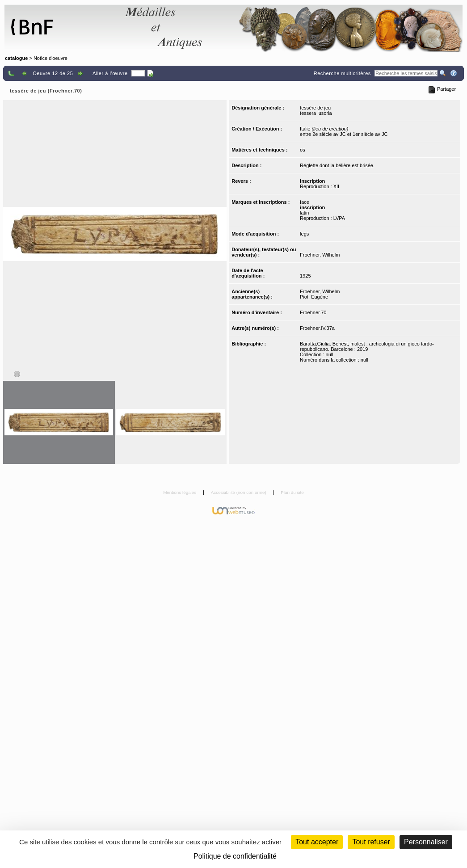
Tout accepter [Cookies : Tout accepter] (317, 842)
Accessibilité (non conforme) (239, 492)
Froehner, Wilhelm (320, 255)
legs (304, 234)
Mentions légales (180, 492)
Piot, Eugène (314, 297)
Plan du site (292, 492)
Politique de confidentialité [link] (235, 856)
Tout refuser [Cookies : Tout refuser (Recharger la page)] (371, 842)
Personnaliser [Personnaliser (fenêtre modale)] (426, 842)
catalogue (16, 58)
